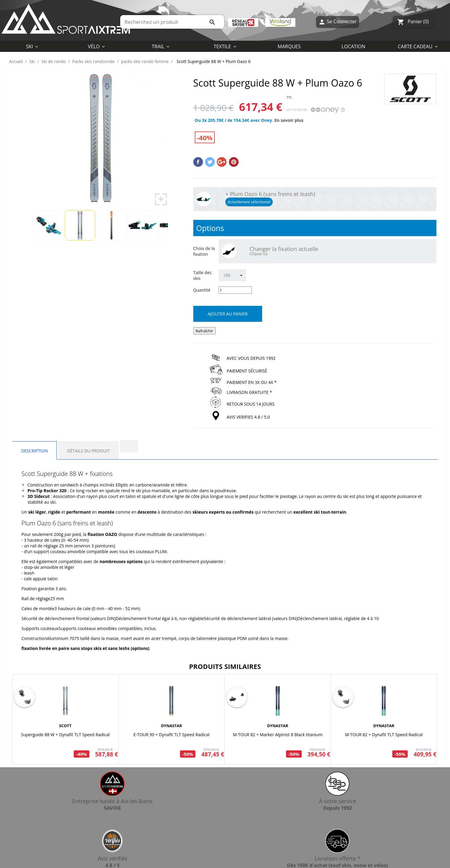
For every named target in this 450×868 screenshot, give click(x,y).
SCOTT (65, 726)
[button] (225, 46)
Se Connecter (337, 22)
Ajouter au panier (228, 314)
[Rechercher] (172, 22)
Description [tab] (34, 451)
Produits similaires (225, 666)
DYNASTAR (172, 726)
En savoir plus (289, 120)
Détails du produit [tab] (88, 451)
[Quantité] (235, 290)
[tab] (129, 446)
